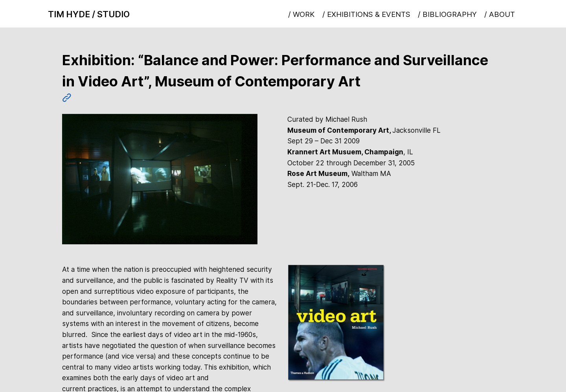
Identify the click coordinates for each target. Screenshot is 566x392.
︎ (67, 98)
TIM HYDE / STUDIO (89, 14)
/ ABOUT (500, 14)
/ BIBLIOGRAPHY (447, 14)
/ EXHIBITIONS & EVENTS (366, 14)
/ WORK (301, 14)
